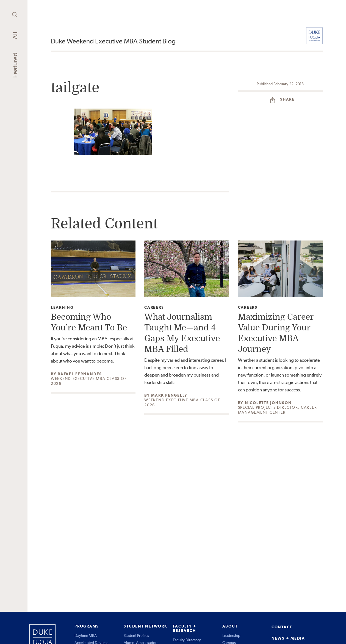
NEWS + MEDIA (288, 638)
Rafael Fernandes (80, 374)
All (15, 35)
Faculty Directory (187, 640)
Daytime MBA (86, 635)
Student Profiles (136, 635)
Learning (62, 307)
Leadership (231, 635)
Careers (154, 307)
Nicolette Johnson (268, 403)
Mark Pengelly (169, 395)
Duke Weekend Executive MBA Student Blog (113, 41)
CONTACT (282, 627)
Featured (15, 65)
